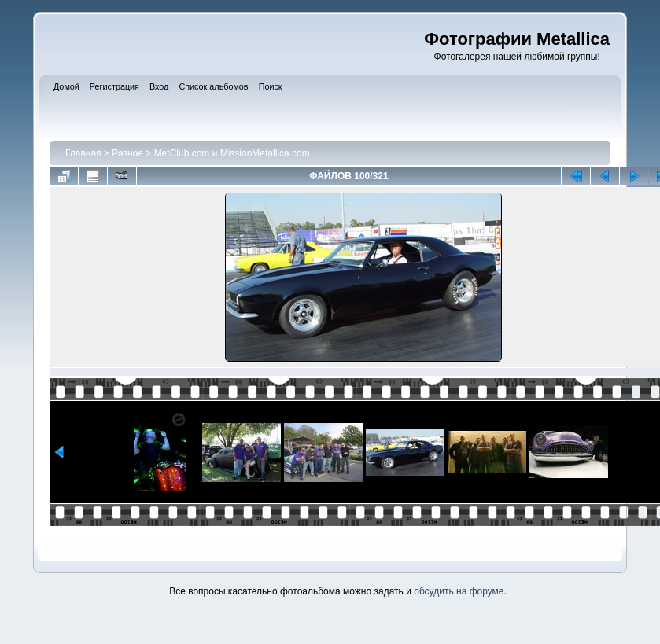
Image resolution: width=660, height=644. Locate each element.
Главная (83, 153)
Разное (127, 153)
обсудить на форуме (459, 591)
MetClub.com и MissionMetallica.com (232, 153)
